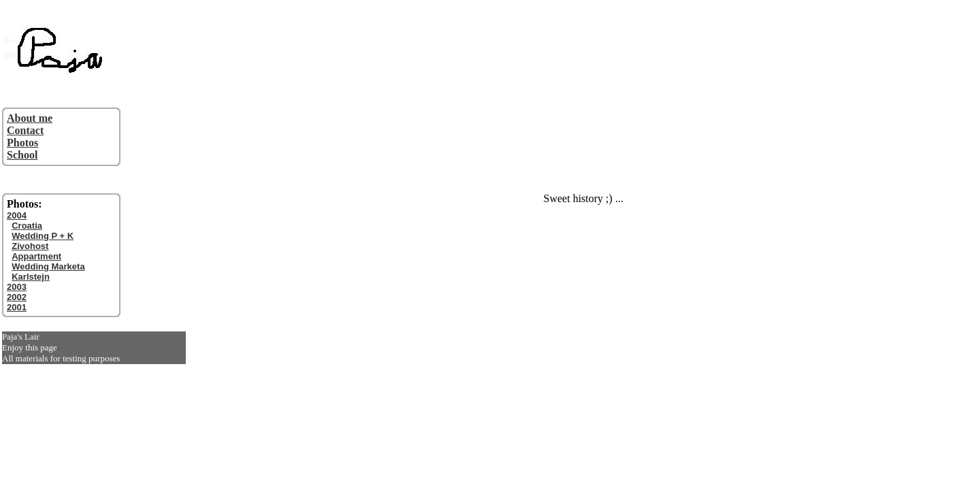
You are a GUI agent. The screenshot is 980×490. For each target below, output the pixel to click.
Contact (25, 130)
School (22, 155)
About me (30, 118)
